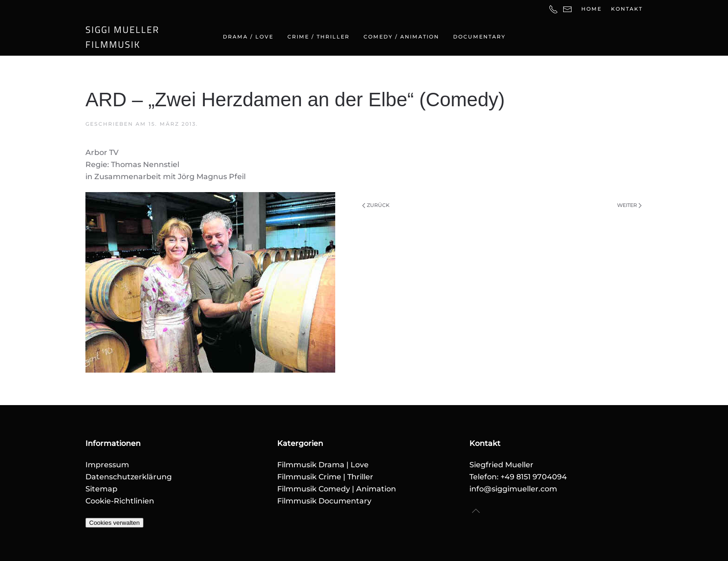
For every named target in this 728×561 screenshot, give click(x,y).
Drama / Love (248, 37)
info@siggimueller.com (513, 489)
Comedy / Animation (401, 37)
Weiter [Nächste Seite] (629, 205)
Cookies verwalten (114, 523)
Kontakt (627, 9)
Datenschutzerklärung (129, 477)
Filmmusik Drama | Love (323, 465)
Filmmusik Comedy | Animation (337, 489)
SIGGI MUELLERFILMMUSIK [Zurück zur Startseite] (122, 37)
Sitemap (101, 489)
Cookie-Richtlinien (120, 501)
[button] (476, 511)
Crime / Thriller (318, 37)
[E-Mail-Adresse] (567, 9)
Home (591, 9)
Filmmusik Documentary (324, 501)
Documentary (479, 37)
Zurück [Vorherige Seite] (376, 205)
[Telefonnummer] (553, 9)
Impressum (107, 465)
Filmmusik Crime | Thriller (325, 477)
